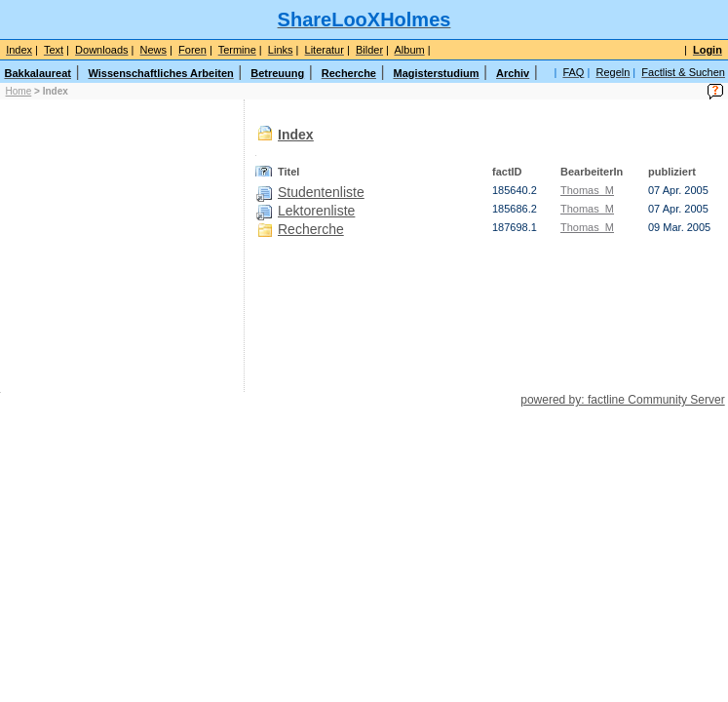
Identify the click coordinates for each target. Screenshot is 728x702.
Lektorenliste (316, 211)
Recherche (311, 229)
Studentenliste (321, 192)
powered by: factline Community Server (622, 400)
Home (19, 91)
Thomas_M (587, 190)
